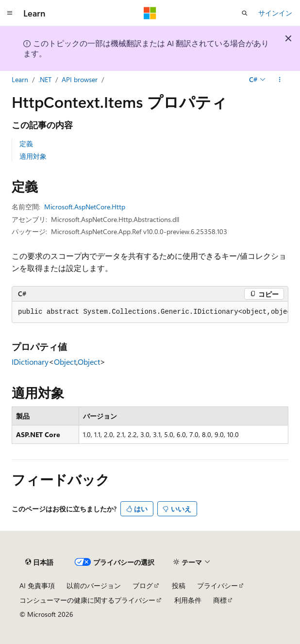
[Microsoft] (150, 13)
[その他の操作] (280, 80)
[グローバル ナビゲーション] (10, 13)
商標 (220, 600)
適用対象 (33, 156)
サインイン (275, 13)
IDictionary (30, 362)
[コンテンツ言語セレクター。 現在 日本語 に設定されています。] (39, 562)
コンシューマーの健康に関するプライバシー (87, 600)
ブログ (143, 585)
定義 (26, 144)
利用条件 (188, 600)
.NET (45, 79)
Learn (20, 79)
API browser (80, 79)
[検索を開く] (245, 13)
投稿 (179, 585)
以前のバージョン (94, 585)
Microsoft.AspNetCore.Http (85, 207)
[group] (150, 312)
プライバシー (217, 585)
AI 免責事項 (37, 585)
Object (65, 362)
